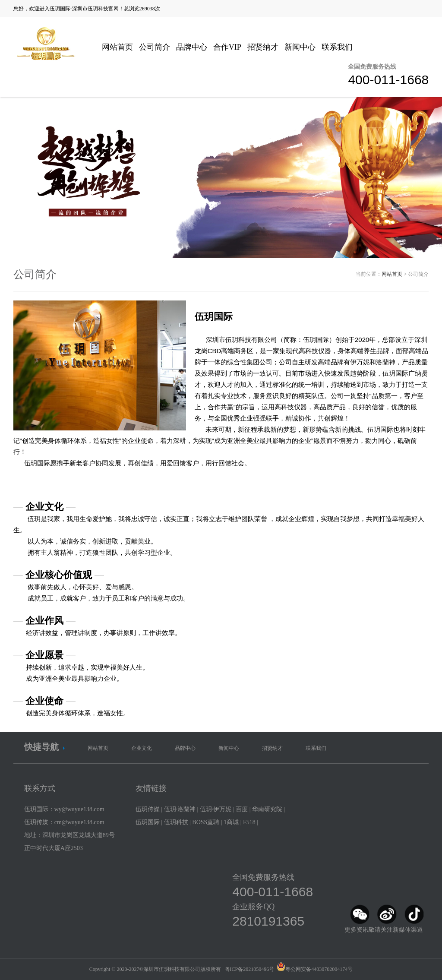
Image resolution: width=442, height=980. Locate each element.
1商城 (231, 822)
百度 (242, 809)
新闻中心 (300, 47)
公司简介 (155, 47)
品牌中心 (192, 47)
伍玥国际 (148, 822)
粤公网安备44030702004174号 (319, 969)
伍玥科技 (176, 822)
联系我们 (337, 47)
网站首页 (117, 47)
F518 (249, 822)
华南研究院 (267, 809)
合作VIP (227, 47)
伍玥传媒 (148, 809)
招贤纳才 (263, 47)
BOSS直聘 (206, 822)
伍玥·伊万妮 (216, 809)
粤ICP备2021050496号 (250, 969)
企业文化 (142, 748)
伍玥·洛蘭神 (180, 809)
